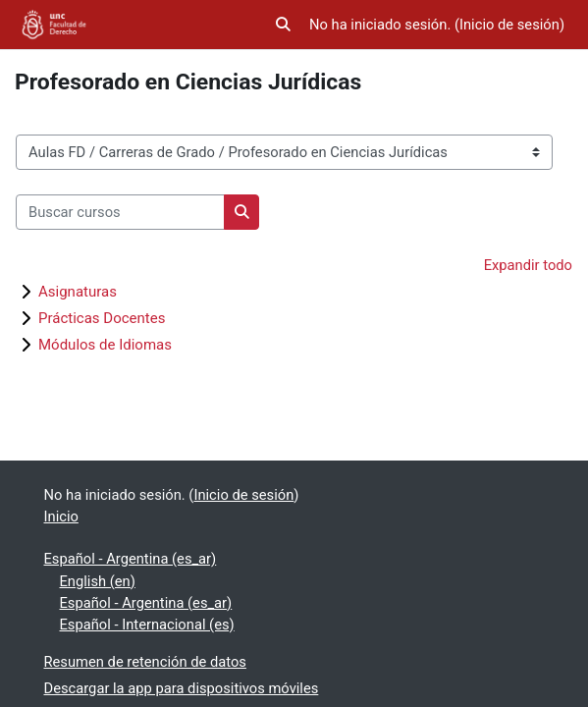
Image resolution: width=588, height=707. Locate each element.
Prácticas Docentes (102, 318)
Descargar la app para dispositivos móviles (182, 688)
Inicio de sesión (509, 25)
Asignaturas (78, 292)
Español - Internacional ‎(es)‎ (147, 625)
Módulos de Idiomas (105, 345)
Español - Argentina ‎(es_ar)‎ (131, 559)
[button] (284, 25)
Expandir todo (528, 265)
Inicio (61, 517)
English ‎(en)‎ (98, 581)
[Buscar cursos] (120, 212)
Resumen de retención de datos (145, 662)
